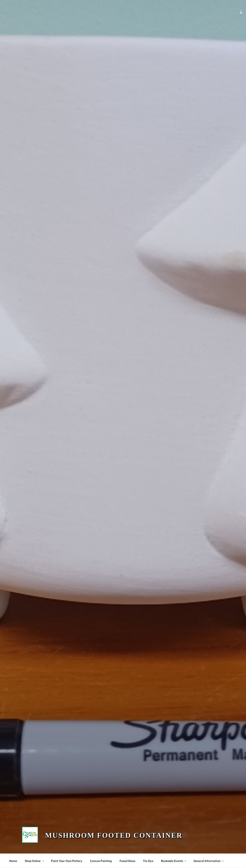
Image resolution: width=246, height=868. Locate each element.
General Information (209, 861)
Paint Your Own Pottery (67, 861)
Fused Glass (127, 861)
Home (13, 861)
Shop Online (35, 861)
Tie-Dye (148, 861)
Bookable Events (174, 861)
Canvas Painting (101, 861)
